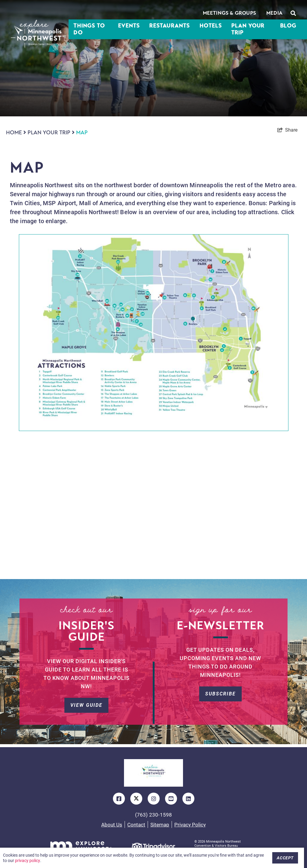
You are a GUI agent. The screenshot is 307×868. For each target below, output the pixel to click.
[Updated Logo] (153, 773)
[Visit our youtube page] (171, 799)
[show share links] (287, 130)
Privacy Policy (190, 824)
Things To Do (89, 29)
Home (16, 133)
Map (82, 133)
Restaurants (169, 26)
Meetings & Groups (229, 13)
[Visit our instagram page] (154, 799)
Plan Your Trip (248, 29)
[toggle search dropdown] (293, 13)
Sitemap (160, 824)
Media (274, 13)
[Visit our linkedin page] (188, 799)
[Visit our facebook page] (119, 799)
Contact (136, 824)
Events (129, 26)
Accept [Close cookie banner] (285, 858)
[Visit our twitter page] (136, 799)
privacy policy (28, 860)
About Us (112, 824)
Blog (288, 26)
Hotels (211, 26)
